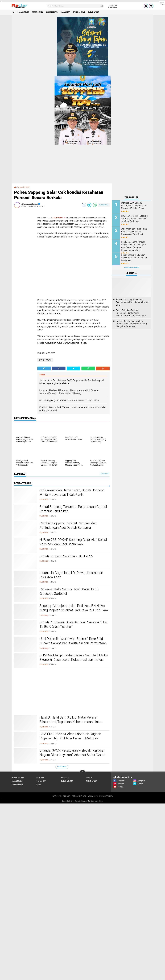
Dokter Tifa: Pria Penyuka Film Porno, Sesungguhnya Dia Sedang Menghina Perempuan (131, 324)
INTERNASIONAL (79, 12)
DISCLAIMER (93, 796)
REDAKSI (67, 796)
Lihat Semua (62, 767)
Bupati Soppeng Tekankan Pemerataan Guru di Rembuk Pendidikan (73, 509)
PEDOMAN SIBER (79, 796)
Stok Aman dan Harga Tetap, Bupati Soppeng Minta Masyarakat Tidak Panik (72, 492)
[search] (75, 6)
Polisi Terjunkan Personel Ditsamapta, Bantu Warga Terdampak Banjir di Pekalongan (131, 313)
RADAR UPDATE (23, 12)
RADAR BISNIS (37, 12)
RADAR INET (65, 12)
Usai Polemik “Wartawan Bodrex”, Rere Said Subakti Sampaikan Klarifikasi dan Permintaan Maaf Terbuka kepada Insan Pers (73, 643)
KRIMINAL (40, 778)
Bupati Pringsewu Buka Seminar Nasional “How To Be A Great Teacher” (74, 624)
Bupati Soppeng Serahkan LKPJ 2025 (66, 556)
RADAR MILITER (52, 12)
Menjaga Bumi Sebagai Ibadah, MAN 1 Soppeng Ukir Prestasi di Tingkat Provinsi (134, 206)
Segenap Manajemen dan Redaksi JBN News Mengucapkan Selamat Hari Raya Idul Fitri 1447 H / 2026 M (74, 610)
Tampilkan (105, 474)
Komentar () (104, 205)
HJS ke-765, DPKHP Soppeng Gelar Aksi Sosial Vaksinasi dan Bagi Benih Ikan (73, 542)
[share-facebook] (84, 205)
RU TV (39, 784)
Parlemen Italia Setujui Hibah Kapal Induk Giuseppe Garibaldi (69, 591)
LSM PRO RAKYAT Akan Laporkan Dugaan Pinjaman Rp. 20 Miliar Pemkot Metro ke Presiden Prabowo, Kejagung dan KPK (70, 738)
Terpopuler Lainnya (131, 268)
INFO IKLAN (57, 796)
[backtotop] (82, 772)
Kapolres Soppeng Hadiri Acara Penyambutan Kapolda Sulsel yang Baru (132, 302)
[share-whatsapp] (95, 205)
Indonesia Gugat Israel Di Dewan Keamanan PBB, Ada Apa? (71, 575)
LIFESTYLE (65, 778)
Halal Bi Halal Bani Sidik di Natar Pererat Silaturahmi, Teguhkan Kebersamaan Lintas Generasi (71, 722)
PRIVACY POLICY (106, 796)
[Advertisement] (24, 249)
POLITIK (89, 778)
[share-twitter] (89, 205)
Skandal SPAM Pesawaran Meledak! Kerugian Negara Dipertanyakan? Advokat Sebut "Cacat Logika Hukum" (72, 755)
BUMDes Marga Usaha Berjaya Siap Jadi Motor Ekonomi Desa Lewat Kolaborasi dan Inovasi (74, 657)
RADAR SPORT (94, 12)
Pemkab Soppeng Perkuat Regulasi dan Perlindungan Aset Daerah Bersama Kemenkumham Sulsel (68, 528)
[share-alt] (44, 368)
